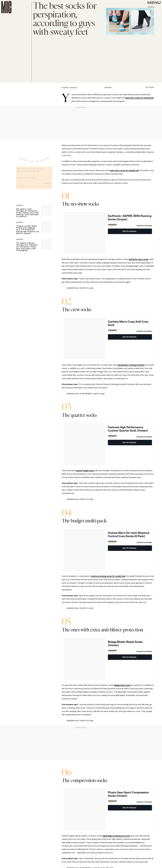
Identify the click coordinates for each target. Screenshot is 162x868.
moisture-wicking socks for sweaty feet (108, 576)
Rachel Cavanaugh (71, 88)
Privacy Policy (20, 189)
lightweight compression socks (116, 836)
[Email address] (34, 179)
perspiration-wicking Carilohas (131, 365)
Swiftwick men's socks (139, 259)
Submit (47, 185)
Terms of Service (45, 188)
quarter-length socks (85, 471)
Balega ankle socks (122, 685)
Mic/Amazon (151, 7)
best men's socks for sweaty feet (139, 98)
